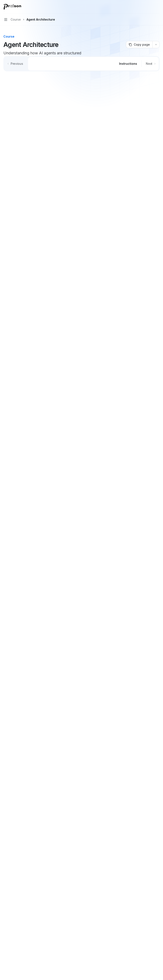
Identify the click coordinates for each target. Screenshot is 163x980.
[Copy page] (139, 45)
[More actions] (157, 7)
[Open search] (149, 7)
